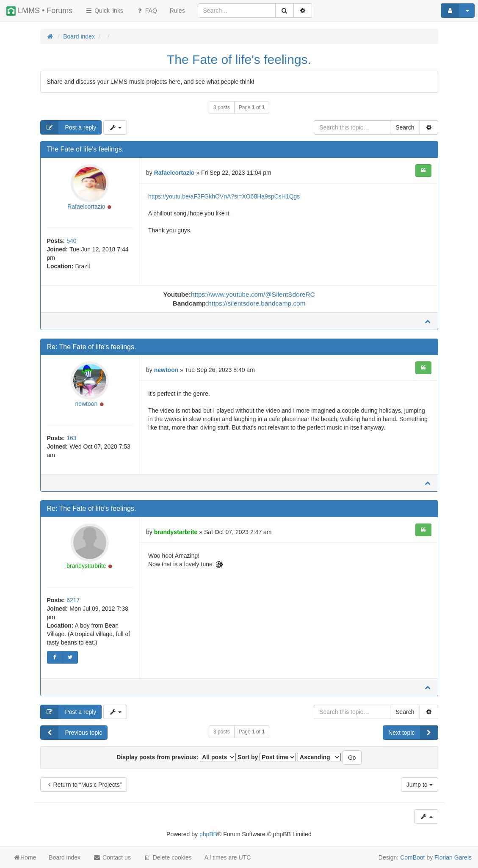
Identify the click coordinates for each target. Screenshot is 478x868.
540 (71, 241)
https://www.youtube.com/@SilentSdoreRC (253, 294)
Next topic (413, 733)
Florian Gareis (453, 857)
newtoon (86, 404)
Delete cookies (168, 857)
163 (71, 438)
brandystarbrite (86, 566)
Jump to (420, 785)
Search (405, 127)
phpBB (208, 834)
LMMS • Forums (39, 11)
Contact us (112, 857)
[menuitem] (177, 11)
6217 (73, 600)
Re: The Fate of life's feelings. (92, 347)
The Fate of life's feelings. (239, 59)
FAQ (146, 11)
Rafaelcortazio (86, 207)
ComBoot (412, 857)
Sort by (267, 757)
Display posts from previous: (176, 757)
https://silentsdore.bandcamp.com (257, 303)
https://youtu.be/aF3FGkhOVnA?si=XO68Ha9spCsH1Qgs (224, 196)
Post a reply (69, 127)
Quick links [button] (104, 11)
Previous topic (72, 733)
